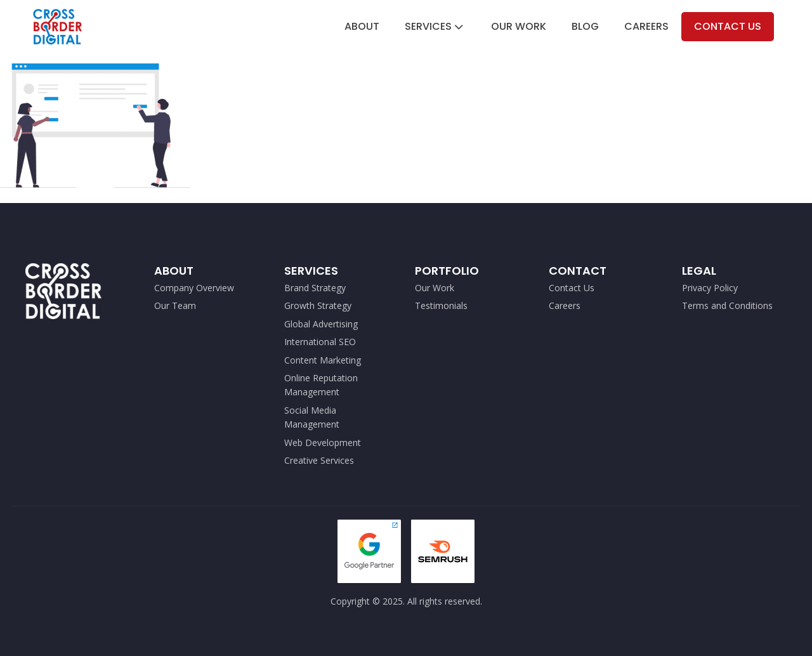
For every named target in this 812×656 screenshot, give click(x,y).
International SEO (320, 342)
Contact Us (728, 26)
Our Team (175, 305)
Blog (585, 26)
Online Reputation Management (321, 385)
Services (435, 26)
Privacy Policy (710, 288)
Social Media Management (313, 417)
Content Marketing (323, 360)
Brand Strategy (315, 288)
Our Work (519, 26)
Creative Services (319, 460)
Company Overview (194, 288)
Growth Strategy (318, 305)
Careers (646, 26)
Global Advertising (321, 324)
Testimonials (441, 305)
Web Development (323, 443)
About (362, 26)
